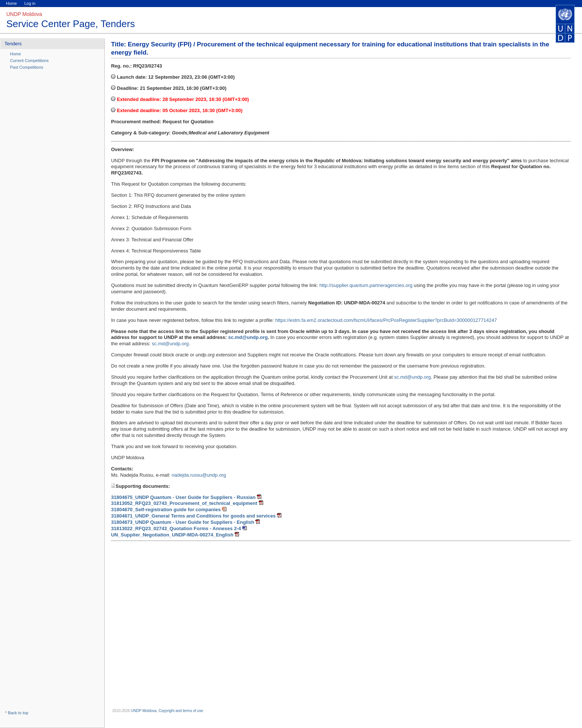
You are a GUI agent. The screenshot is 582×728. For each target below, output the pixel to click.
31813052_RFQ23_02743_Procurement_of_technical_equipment (184, 503)
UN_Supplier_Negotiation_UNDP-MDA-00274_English (172, 535)
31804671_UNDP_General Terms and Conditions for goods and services (193, 516)
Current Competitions (29, 61)
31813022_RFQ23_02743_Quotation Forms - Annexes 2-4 (176, 528)
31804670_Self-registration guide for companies (166, 510)
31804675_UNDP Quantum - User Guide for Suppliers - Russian (183, 497)
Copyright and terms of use (181, 711)
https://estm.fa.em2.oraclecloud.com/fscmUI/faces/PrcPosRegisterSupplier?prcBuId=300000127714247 (386, 320)
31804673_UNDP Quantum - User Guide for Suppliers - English (183, 522)
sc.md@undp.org (170, 344)
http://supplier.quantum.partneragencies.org (366, 285)
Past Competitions (27, 67)
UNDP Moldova (144, 711)
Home (11, 3)
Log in (30, 3)
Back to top (18, 713)
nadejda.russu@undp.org (199, 475)
